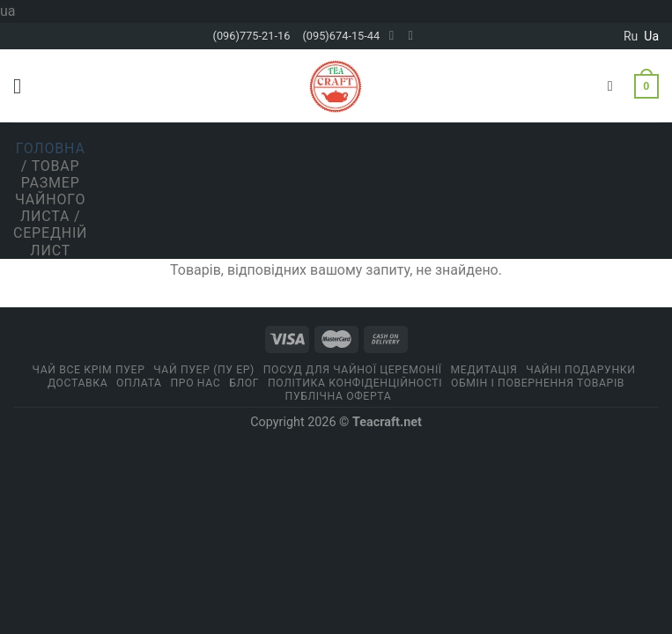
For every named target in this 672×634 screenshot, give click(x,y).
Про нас (195, 383)
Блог (244, 383)
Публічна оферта (339, 396)
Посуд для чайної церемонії (353, 370)
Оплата (139, 383)
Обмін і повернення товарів (538, 383)
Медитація (484, 370)
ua (651, 36)
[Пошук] (615, 86)
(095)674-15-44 (341, 36)
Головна (51, 148)
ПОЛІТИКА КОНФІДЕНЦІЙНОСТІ (355, 383)
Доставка (78, 383)
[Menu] (24, 86)
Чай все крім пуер (89, 370)
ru (631, 36)
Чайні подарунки (580, 370)
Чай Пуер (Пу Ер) (204, 370)
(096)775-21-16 (252, 36)
